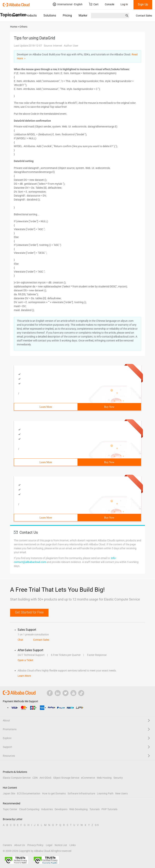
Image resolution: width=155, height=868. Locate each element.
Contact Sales (144, 16)
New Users (121, 793)
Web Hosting (104, 778)
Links (73, 845)
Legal (49, 845)
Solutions (50, 15)
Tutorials (95, 809)
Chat (20, 640)
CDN (35, 778)
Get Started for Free (29, 612)
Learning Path (105, 793)
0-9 (97, 825)
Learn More (46, 407)
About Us (20, 845)
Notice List (61, 845)
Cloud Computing (29, 809)
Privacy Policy (35, 845)
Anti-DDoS (45, 778)
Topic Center (10, 809)
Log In (124, 4)
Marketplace (87, 15)
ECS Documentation (29, 793)
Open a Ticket (25, 660)
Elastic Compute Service (17, 778)
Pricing (67, 15)
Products (31, 15)
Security (118, 778)
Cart (94, 4)
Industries (47, 809)
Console (110, 4)
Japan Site (9, 793)
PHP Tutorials (109, 809)
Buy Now (109, 407)
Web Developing (78, 809)
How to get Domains (54, 793)
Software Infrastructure (81, 793)
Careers (7, 845)
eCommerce (88, 778)
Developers (61, 809)
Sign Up (143, 4)
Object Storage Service (66, 778)
